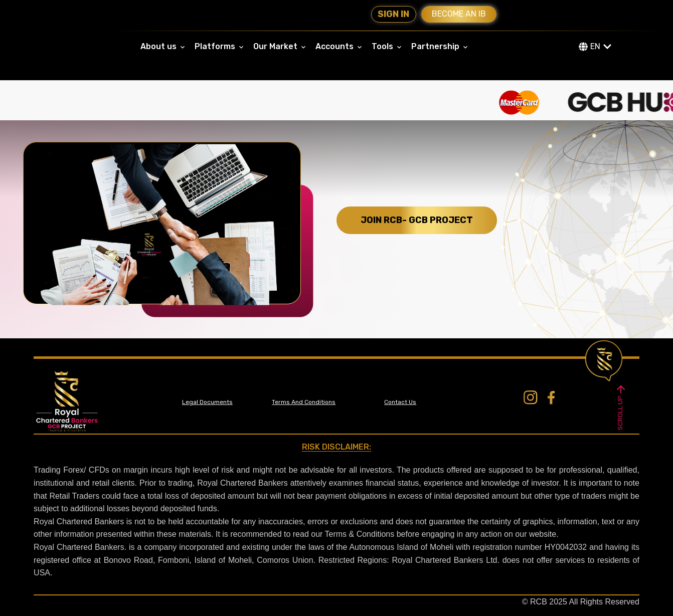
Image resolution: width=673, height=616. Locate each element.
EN (595, 46)
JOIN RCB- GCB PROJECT (417, 220)
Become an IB (459, 14)
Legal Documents (207, 402)
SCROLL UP (621, 406)
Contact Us (400, 402)
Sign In (393, 14)
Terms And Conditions (304, 402)
